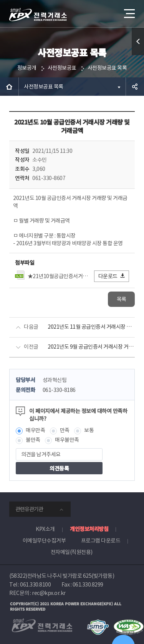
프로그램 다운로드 (101, 541)
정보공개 (27, 68)
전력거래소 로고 (38, 15)
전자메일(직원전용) (72, 552)
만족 (65, 430)
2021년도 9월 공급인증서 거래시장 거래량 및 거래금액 (91, 347)
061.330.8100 (35, 585)
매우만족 (35, 430)
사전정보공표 (62, 68)
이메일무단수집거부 (44, 541)
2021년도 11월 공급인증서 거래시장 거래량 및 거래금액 (91, 327)
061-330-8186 (59, 390)
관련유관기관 (29, 509)
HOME (9, 87)
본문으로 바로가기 (0, 0)
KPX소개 (45, 529)
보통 (89, 430)
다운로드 (112, 276)
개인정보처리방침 (89, 529)
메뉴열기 (129, 11)
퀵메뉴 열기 (138, 55)
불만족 (33, 440)
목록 (122, 299)
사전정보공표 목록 (107, 68)
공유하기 (135, 87)
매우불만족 (67, 440)
